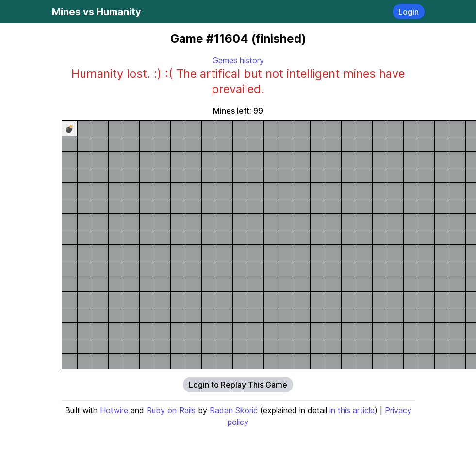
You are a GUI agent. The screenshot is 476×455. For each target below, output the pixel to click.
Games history (238, 60)
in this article (352, 410)
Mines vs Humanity (97, 12)
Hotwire (114, 410)
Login (409, 12)
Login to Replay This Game (238, 385)
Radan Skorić (234, 410)
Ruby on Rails (171, 410)
